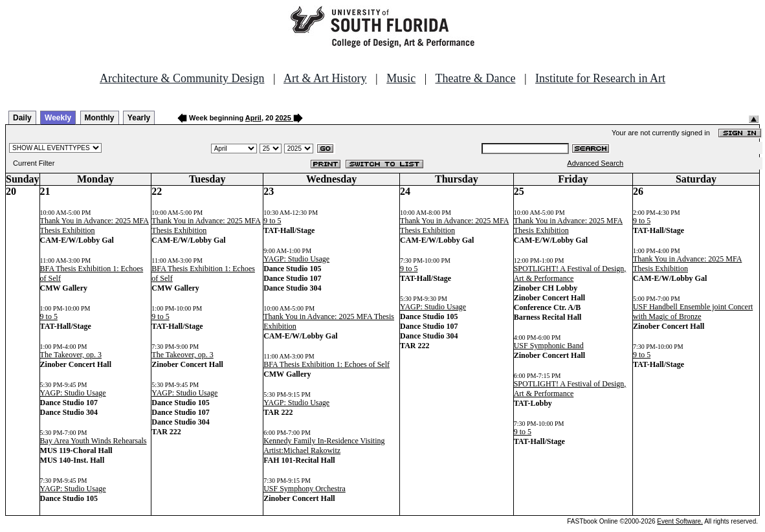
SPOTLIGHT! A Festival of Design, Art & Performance (570, 273)
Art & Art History (325, 78)
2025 (283, 118)
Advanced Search (595, 163)
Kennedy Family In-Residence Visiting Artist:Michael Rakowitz (324, 446)
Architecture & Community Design (182, 78)
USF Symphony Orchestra (305, 489)
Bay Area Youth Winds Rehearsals (94, 441)
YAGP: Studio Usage (73, 393)
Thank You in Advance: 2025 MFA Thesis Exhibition (94, 226)
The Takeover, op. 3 (71, 355)
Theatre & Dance (475, 78)
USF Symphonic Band (549, 346)
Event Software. (680, 521)
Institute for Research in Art (600, 78)
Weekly (58, 118)
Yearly (139, 118)
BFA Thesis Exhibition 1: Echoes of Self (327, 364)
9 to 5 (49, 316)
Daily (22, 118)
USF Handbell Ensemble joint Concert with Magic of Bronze (693, 312)
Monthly (100, 118)
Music (401, 78)
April (253, 118)
